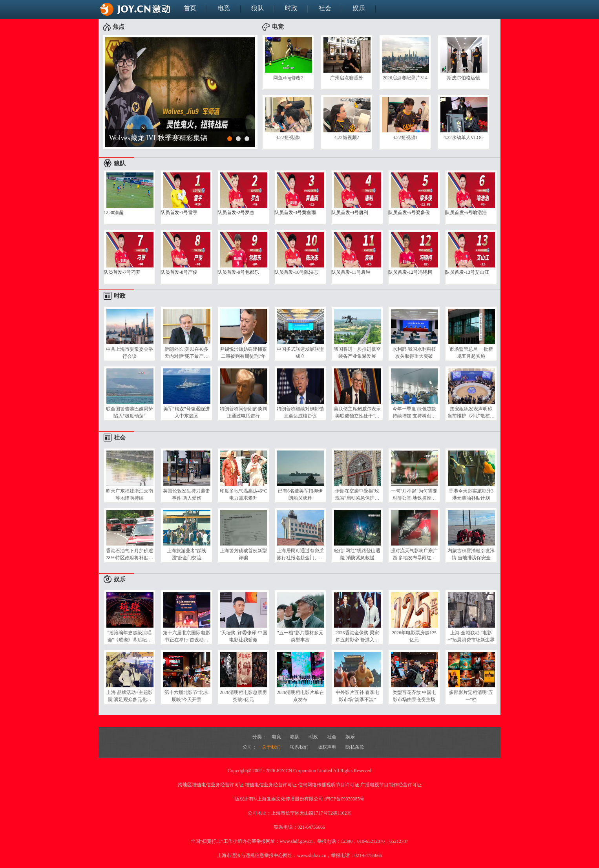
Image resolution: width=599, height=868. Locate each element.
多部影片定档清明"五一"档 (471, 696)
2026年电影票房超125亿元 (414, 636)
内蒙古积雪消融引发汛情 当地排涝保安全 (471, 554)
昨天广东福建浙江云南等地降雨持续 (130, 494)
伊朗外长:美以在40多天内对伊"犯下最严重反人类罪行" (187, 353)
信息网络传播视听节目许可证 (329, 785)
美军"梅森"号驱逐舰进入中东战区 (186, 412)
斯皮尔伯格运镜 (464, 78)
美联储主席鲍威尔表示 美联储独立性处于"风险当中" (357, 412)
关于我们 (272, 747)
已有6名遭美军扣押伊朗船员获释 (300, 494)
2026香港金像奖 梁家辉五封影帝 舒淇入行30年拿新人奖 (357, 636)
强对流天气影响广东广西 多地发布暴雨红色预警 (414, 554)
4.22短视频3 (288, 137)
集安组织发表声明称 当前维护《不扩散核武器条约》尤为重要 (471, 412)
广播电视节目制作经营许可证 (391, 785)
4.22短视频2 (347, 137)
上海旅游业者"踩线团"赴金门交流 (187, 554)
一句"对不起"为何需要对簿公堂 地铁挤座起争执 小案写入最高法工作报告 (414, 494)
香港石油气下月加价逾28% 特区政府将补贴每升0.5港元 (130, 554)
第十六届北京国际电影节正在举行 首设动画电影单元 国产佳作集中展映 (186, 636)
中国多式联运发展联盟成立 (300, 353)
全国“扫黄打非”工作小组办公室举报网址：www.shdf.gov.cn (252, 841)
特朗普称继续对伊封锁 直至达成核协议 (300, 412)
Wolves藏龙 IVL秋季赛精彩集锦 (158, 138)
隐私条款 (355, 747)
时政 (291, 8)
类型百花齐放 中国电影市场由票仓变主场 (414, 696)
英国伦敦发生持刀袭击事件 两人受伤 (186, 494)
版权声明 (328, 747)
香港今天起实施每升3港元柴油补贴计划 (471, 494)
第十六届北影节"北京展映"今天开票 (187, 696)
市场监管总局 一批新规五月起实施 (471, 353)
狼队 (257, 8)
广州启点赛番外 (347, 78)
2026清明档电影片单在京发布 (300, 696)
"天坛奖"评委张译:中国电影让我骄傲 (243, 636)
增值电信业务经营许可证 (271, 785)
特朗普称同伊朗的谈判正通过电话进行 (243, 412)
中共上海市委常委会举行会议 (130, 353)
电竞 (224, 8)
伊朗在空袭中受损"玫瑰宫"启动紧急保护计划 (357, 494)
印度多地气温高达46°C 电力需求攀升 (244, 494)
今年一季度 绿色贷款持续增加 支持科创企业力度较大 (414, 412)
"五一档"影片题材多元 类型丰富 (300, 636)
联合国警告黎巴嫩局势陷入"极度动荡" (130, 412)
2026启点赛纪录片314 (405, 78)
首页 (190, 8)
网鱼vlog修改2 (288, 78)
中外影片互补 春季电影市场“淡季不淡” (357, 696)
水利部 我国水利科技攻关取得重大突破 (414, 353)
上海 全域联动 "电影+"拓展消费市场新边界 (471, 636)
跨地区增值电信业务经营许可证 (211, 785)
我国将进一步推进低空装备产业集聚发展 (357, 353)
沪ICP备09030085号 (344, 799)
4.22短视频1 (405, 137)
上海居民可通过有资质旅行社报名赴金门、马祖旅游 (300, 554)
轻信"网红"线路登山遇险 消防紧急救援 (357, 554)
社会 (325, 8)
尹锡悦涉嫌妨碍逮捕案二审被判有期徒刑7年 (243, 353)
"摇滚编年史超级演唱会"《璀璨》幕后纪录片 (130, 636)
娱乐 (359, 8)
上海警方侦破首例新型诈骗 (243, 554)
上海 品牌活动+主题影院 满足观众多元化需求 (130, 696)
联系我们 (300, 747)
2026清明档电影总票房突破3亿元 (243, 696)
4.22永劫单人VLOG (464, 137)
